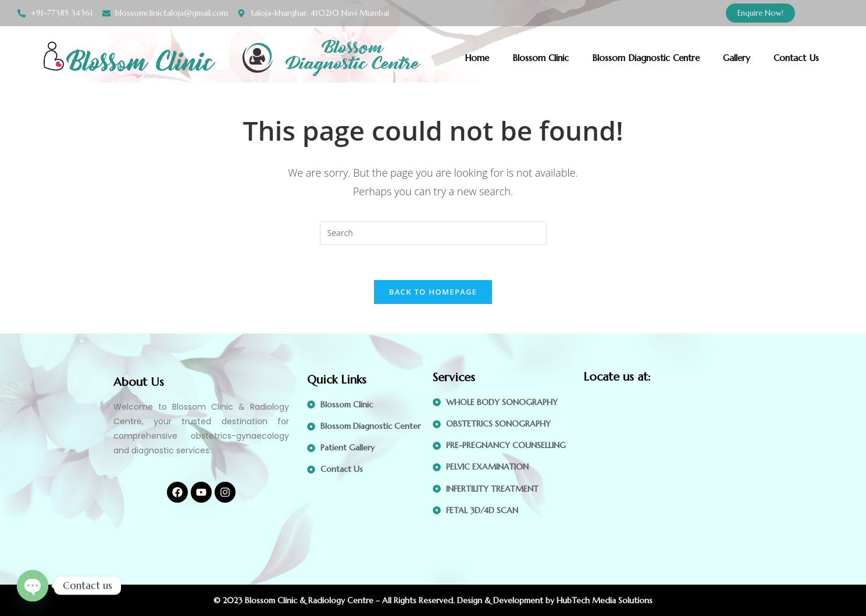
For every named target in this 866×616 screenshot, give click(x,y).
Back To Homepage (433, 292)
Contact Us (796, 58)
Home (477, 58)
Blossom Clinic (541, 58)
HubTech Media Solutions (605, 600)
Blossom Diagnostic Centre (646, 58)
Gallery (737, 58)
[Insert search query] (433, 233)
